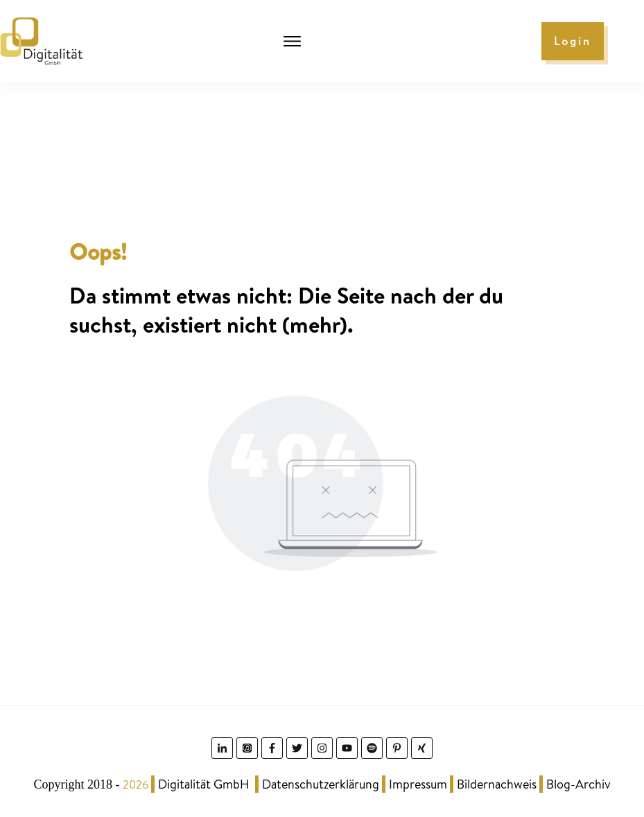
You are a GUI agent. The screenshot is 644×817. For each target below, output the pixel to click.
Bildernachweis (497, 784)
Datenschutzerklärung (321, 784)
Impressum (418, 784)
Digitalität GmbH (204, 784)
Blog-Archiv (578, 784)
